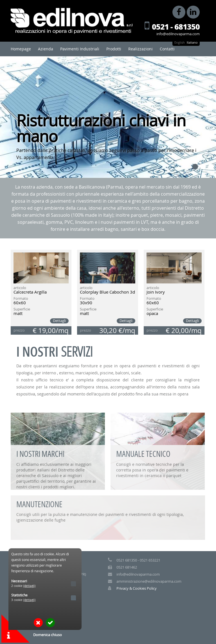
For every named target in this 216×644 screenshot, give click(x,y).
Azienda (46, 49)
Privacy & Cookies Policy (137, 588)
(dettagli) (29, 586)
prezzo (19, 330)
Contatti (167, 49)
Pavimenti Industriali (80, 49)
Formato (21, 299)
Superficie (22, 309)
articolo (20, 288)
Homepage (21, 49)
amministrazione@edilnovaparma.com (149, 581)
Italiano (192, 42)
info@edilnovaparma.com (178, 34)
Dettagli (59, 321)
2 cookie (23, 586)
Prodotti (114, 49)
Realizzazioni (140, 49)
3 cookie (23, 600)
